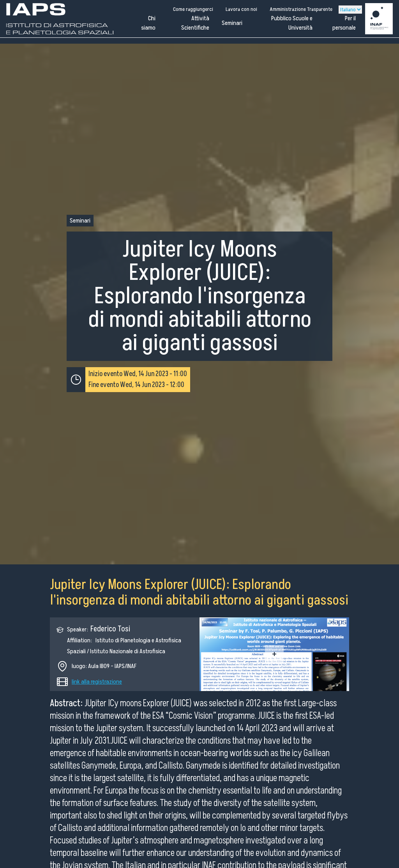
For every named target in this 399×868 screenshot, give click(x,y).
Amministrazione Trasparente (301, 9)
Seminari (232, 23)
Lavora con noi (241, 9)
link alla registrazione (97, 682)
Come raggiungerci (193, 9)
